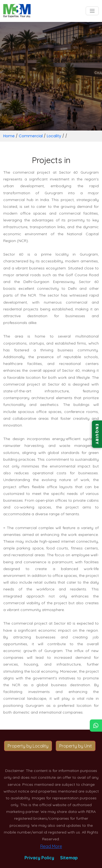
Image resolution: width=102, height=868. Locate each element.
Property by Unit (76, 746)
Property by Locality (28, 746)
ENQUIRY (97, 434)
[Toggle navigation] (92, 11)
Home (9, 136)
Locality (54, 136)
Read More (51, 846)
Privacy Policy (39, 858)
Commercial (31, 136)
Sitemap (69, 858)
